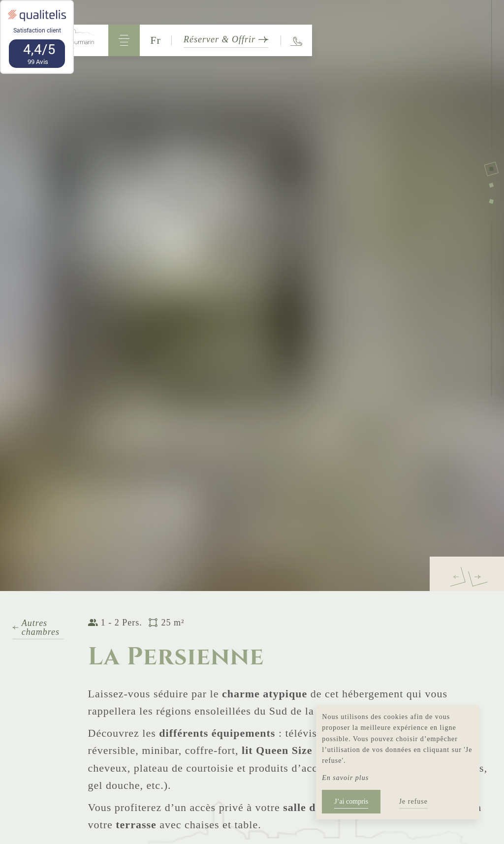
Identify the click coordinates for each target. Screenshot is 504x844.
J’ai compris (351, 801)
